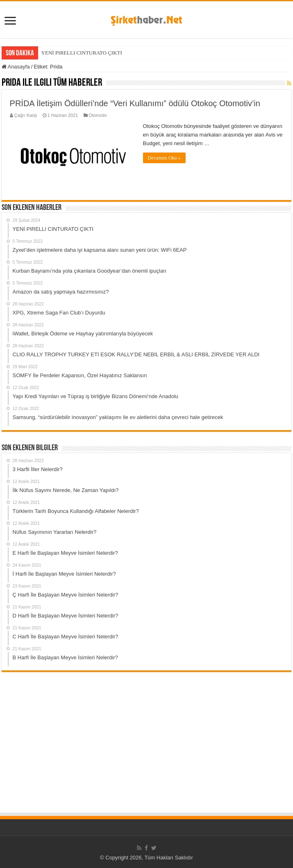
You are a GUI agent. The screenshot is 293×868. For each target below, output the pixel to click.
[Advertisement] (146, 750)
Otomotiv (98, 115)
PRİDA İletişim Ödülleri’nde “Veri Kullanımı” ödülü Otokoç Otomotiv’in (135, 103)
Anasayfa (16, 67)
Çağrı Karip (26, 115)
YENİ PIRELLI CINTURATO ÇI (77, 53)
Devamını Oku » (164, 158)
